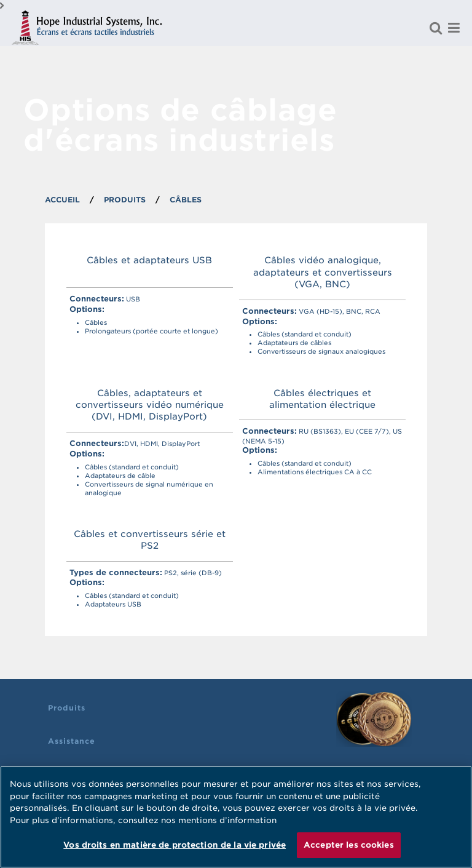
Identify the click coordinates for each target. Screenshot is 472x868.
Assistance (72, 741)
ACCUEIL (62, 200)
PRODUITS (125, 200)
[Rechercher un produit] (436, 28)
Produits (67, 708)
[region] (236, 817)
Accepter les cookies (349, 845)
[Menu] (454, 28)
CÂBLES (186, 200)
